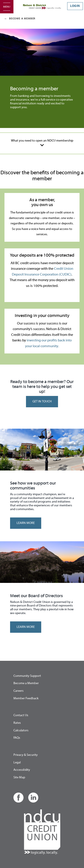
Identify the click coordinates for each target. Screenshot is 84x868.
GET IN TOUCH (42, 402)
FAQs (17, 738)
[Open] (7, 7)
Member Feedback (26, 698)
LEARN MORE (26, 523)
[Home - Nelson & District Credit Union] (42, 7)
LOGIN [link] (75, 6)
